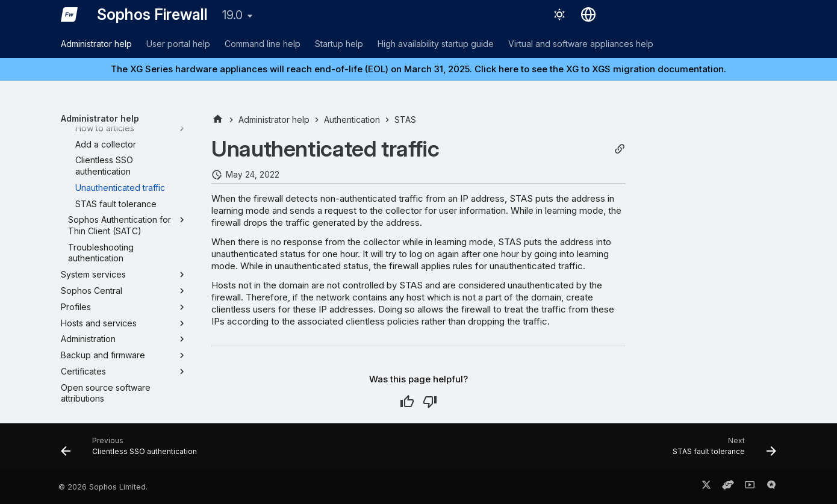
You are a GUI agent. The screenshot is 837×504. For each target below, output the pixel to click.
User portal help (178, 44)
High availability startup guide (436, 44)
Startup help (339, 44)
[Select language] (588, 14)
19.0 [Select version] (232, 15)
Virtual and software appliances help (581, 44)
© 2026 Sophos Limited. (103, 487)
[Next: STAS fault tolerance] (721, 450)
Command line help (263, 44)
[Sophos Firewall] (69, 14)
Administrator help (96, 44)
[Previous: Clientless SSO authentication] (132, 450)
